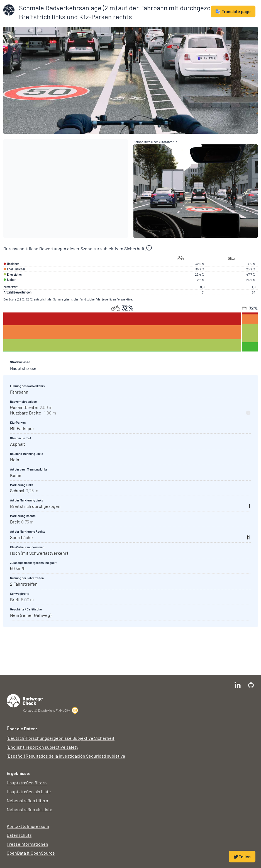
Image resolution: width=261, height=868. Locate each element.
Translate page (233, 11)
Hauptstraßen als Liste (29, 791)
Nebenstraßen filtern (27, 800)
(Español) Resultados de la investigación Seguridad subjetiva (66, 756)
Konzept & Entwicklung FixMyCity (51, 711)
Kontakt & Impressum (28, 826)
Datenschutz (19, 835)
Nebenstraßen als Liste (30, 809)
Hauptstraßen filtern (27, 783)
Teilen (242, 856)
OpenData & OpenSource (31, 853)
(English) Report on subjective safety (42, 747)
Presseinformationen (27, 844)
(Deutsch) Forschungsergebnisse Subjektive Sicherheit (61, 738)
